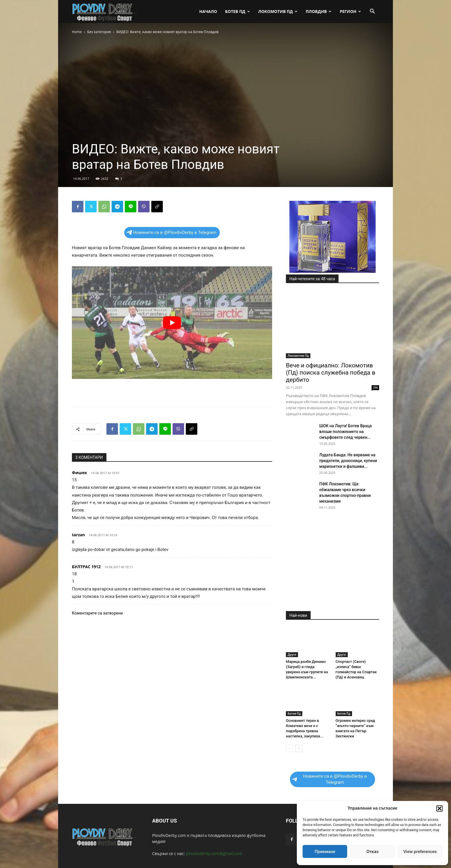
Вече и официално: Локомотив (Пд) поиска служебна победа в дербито (331, 373)
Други (292, 655)
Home (77, 32)
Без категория (99, 32)
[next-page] (299, 748)
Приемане (325, 852)
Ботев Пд (238, 11)
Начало (208, 11)
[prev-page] (289, 748)
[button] (439, 808)
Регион (350, 11)
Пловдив (319, 11)
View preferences (420, 852)
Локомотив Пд (278, 11)
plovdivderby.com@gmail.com (214, 853)
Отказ (372, 852)
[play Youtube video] (172, 323)
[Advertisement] (172, 388)
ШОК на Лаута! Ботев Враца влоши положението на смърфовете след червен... (345, 432)
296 (375, 388)
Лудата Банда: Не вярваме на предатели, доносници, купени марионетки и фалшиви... (348, 461)
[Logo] (105, 12)
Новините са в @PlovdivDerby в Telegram (172, 232)
